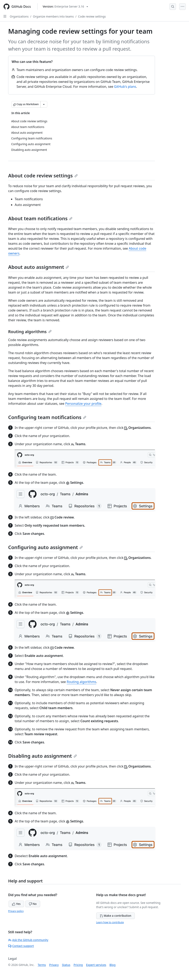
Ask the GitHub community (28, 940)
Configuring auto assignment (45, 547)
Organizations (19, 16)
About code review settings (43, 175)
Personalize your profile (83, 404)
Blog (113, 965)
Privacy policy (16, 911)
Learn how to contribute (110, 922)
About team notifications (40, 218)
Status (66, 965)
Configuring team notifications (47, 417)
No (33, 904)
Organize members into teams (53, 16)
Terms (42, 965)
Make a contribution (115, 916)
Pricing (78, 965)
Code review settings (92, 16)
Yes (16, 904)
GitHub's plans (125, 87)
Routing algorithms (30, 332)
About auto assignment (39, 267)
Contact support (21, 946)
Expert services (96, 965)
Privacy (54, 965)
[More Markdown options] (44, 104)
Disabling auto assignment (43, 756)
